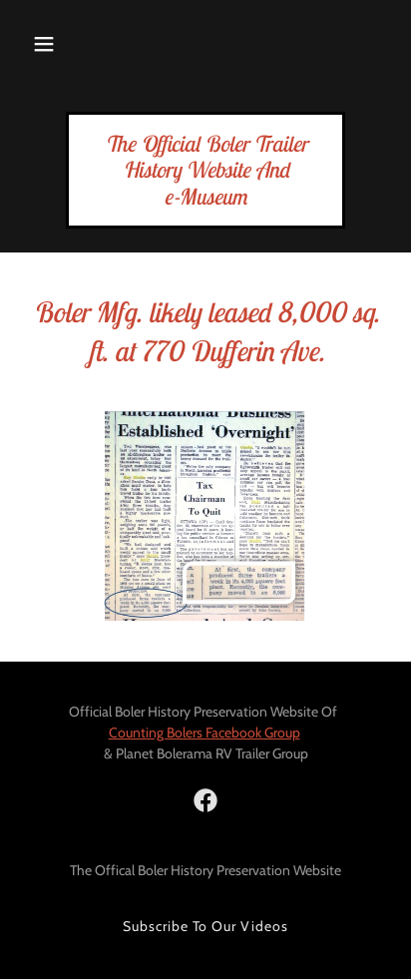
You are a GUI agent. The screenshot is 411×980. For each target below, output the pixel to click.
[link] (205, 199)
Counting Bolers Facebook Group (205, 733)
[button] (44, 44)
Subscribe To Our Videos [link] (206, 926)
